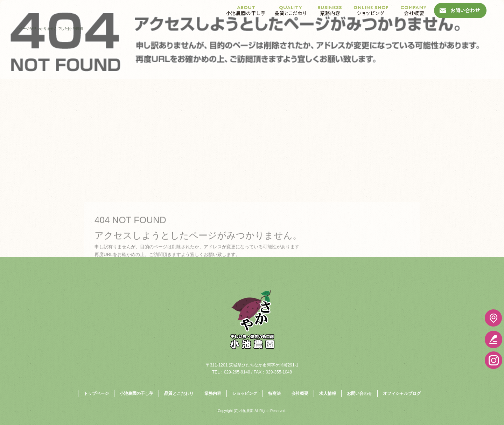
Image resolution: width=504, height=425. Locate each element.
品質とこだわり (290, 11)
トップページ (96, 393)
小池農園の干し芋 (246, 11)
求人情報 (328, 393)
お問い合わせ (460, 11)
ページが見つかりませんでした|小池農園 (51, 29)
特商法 (274, 393)
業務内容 (330, 11)
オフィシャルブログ (402, 393)
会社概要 (414, 11)
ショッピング (371, 11)
